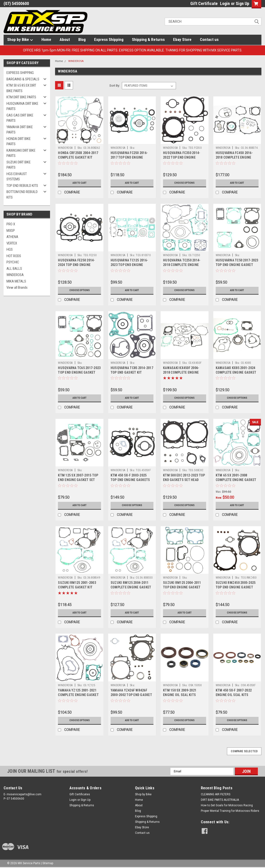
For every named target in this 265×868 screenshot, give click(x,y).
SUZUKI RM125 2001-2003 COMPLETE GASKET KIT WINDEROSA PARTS (77, 587)
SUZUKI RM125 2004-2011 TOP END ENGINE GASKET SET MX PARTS (182, 587)
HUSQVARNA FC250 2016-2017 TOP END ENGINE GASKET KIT (129, 157)
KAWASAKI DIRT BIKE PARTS (21, 153)
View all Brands (17, 287)
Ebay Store (182, 39)
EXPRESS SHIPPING (20, 73)
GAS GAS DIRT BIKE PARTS (20, 118)
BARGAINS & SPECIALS (23, 79)
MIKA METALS (16, 281)
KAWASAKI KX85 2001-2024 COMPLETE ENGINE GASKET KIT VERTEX (236, 372)
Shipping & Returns (148, 39)
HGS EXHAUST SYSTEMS (17, 177)
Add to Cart (80, 183)
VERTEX (12, 243)
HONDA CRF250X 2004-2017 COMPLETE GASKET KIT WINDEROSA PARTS (78, 157)
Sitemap (48, 863)
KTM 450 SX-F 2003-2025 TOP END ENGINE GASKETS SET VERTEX (130, 480)
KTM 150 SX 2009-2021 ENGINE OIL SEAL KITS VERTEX (180, 695)
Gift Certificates (80, 794)
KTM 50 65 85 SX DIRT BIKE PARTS (21, 88)
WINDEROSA (15, 275)
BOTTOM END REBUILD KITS (22, 195)
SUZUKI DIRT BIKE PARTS (19, 165)
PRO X (11, 224)
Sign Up (242, 3)
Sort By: (115, 86)
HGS (10, 249)
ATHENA (12, 237)
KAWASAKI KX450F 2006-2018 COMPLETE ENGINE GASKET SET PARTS (181, 372)
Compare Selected (244, 751)
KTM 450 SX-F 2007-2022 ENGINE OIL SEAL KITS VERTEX (234, 695)
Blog (82, 39)
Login (225, 3)
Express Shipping (109, 39)
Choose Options (185, 183)
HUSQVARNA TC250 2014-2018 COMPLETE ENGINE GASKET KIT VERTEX (182, 265)
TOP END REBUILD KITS (22, 186)
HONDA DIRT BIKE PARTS (19, 141)
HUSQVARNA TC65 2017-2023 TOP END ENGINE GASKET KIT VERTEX (79, 372)
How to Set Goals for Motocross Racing (227, 805)
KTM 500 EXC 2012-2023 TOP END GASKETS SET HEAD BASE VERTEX (184, 480)
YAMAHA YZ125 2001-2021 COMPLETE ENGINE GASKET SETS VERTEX (78, 695)
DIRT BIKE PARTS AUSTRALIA (220, 800)
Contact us (209, 39)
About (65, 39)
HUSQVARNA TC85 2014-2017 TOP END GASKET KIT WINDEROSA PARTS (132, 372)
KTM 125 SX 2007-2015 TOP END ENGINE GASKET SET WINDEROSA (78, 480)
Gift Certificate (204, 3)
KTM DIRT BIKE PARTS (21, 97)
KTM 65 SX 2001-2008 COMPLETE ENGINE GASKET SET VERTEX (236, 480)
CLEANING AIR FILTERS (216, 794)
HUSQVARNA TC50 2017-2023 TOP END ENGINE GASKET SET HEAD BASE (237, 265)
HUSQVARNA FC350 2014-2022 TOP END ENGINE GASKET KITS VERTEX (182, 157)
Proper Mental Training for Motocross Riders (230, 811)
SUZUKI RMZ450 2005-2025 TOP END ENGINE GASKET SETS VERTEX (236, 587)
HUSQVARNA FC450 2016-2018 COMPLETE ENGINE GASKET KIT (234, 157)
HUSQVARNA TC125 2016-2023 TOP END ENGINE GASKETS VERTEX (129, 265)
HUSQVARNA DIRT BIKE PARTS (22, 106)
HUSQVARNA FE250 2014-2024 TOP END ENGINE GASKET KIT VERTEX (76, 265)
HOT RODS (14, 256)
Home (46, 39)
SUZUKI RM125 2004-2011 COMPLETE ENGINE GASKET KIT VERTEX (131, 587)
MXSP (11, 231)
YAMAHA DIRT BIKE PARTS (20, 130)
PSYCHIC (13, 262)
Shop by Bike (20, 40)
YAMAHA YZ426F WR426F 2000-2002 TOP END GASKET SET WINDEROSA (131, 695)
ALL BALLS (14, 269)
